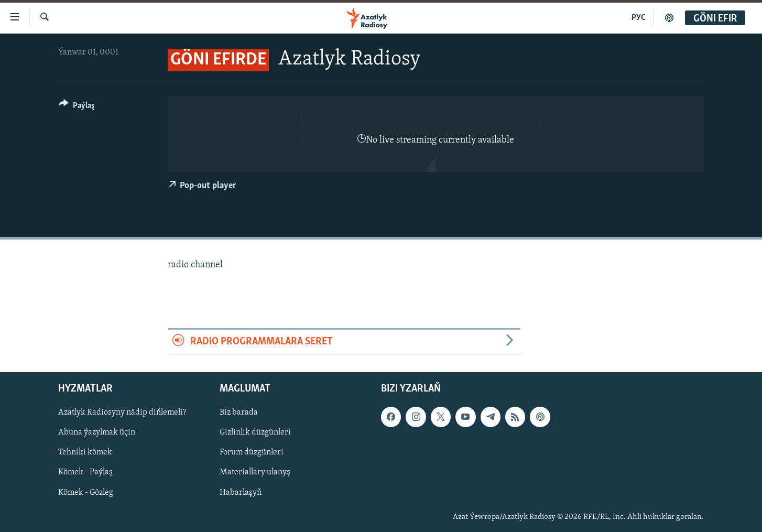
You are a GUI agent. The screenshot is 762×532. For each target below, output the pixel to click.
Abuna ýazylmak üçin (97, 432)
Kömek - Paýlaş (85, 473)
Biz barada (239, 412)
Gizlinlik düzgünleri (255, 432)
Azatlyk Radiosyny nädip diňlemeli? (122, 412)
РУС (639, 18)
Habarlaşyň (241, 493)
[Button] (77, 107)
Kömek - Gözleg (86, 493)
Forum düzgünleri (252, 452)
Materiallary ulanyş (255, 473)
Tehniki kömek (85, 452)
